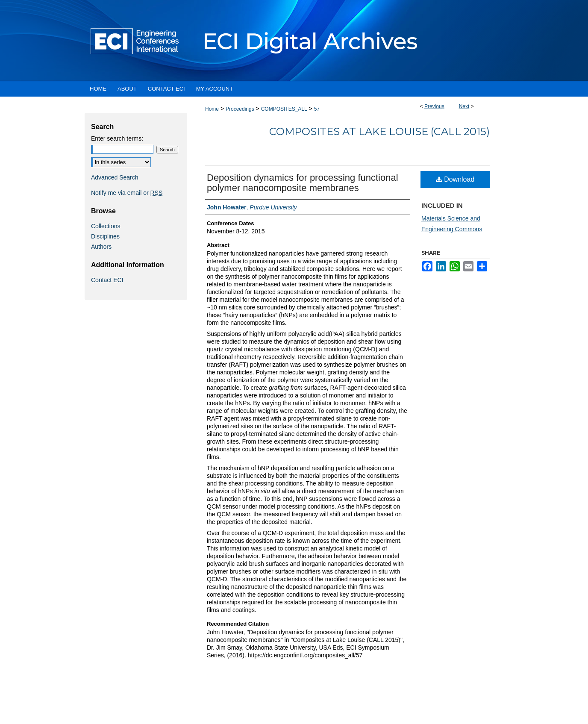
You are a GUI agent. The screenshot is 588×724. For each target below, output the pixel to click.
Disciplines (105, 236)
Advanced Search (115, 177)
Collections (106, 226)
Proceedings (240, 109)
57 (317, 109)
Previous (434, 106)
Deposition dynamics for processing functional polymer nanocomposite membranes (303, 183)
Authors (101, 247)
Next (464, 106)
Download (455, 179)
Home (212, 109)
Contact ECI (107, 280)
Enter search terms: (117, 138)
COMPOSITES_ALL (284, 109)
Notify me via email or (127, 193)
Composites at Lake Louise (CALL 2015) (379, 131)
